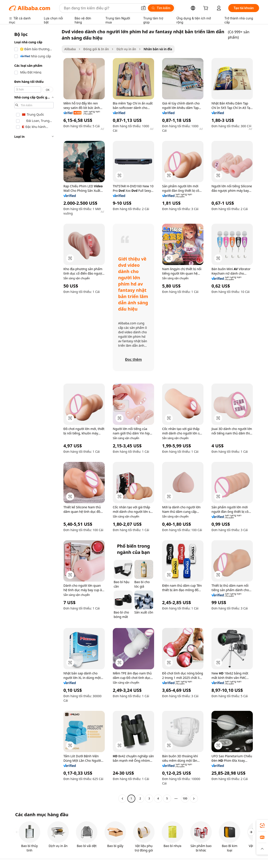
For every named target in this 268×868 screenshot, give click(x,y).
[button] (143, 8)
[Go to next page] (194, 799)
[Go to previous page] (122, 799)
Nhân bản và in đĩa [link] (158, 49)
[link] (262, 826)
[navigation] (34, 416)
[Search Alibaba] (100, 8)
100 (185, 798)
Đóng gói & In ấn (96, 49)
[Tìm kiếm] (161, 8)
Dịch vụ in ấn (126, 49)
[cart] (207, 9)
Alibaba (70, 49)
